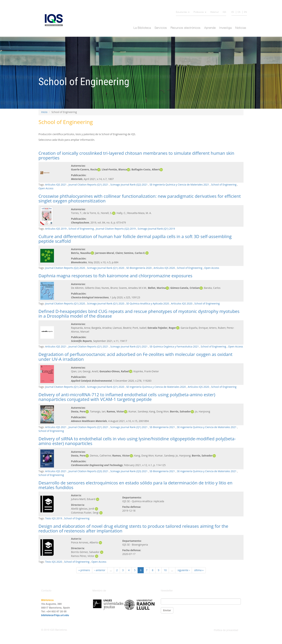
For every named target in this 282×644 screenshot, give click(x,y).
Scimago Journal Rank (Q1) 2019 (156, 229)
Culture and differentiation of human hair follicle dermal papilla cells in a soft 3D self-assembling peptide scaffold (135, 239)
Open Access (46, 188)
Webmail (215, 12)
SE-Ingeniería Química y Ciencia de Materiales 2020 (156, 387)
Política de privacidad (226, 630)
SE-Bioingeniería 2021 (162, 427)
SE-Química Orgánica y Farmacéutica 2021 (174, 346)
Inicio (44, 112)
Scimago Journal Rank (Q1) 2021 (129, 346)
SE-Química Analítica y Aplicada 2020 (148, 303)
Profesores (200, 12)
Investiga (225, 28)
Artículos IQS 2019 (56, 229)
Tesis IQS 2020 (54, 562)
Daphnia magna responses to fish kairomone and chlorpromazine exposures (115, 276)
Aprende (210, 28)
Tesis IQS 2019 (54, 518)
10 (165, 570)
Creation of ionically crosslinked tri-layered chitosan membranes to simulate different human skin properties (136, 155)
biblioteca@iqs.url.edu (55, 615)
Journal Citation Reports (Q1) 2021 (88, 185)
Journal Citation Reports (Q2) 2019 (116, 229)
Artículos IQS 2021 (56, 185)
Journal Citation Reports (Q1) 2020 (65, 303)
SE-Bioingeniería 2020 (139, 268)
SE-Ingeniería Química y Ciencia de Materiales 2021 (179, 185)
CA (239, 12)
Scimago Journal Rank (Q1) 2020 (106, 268)
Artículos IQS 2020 (164, 268)
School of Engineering (224, 185)
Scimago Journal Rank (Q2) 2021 (129, 185)
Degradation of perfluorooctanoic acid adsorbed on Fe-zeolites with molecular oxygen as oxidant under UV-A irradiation (136, 357)
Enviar (167, 610)
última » (199, 570)
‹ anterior (100, 570)
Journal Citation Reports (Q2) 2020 (65, 268)
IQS (224, 12)
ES (233, 12)
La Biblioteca (142, 28)
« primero (84, 570)
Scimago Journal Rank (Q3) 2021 (129, 471)
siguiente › (184, 570)
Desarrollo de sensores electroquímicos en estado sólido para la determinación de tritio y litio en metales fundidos (135, 485)
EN (245, 12)
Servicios (161, 28)
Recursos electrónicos (186, 28)
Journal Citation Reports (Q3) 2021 (88, 471)
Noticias (241, 28)
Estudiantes (183, 12)
